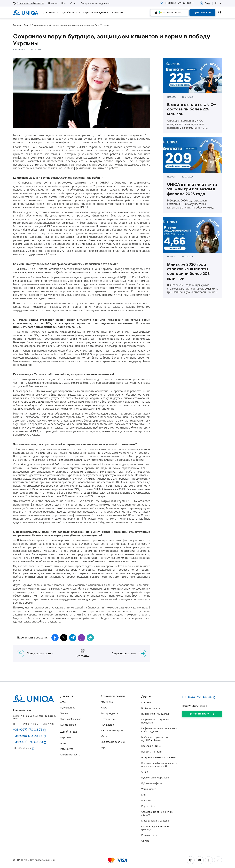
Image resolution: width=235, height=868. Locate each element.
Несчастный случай (112, 730)
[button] (193, 3)
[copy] (90, 638)
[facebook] (209, 860)
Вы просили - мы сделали (95, 3)
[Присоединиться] (202, 714)
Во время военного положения (159, 757)
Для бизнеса (69, 732)
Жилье (64, 713)
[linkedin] (218, 860)
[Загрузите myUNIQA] (169, 13)
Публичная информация (155, 778)
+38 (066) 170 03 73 (28, 736)
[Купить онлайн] (202, 13)
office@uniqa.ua (22, 748)
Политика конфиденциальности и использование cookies (159, 765)
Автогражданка (109, 713)
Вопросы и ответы (152, 752)
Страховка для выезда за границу (155, 828)
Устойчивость (149, 789)
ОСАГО (145, 841)
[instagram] (191, 860)
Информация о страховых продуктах (156, 721)
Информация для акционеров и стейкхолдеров (159, 730)
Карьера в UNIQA (151, 746)
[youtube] (200, 860)
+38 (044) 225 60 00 (197, 697)
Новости (53, 3)
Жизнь (105, 736)
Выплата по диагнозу (113, 742)
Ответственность (70, 755)
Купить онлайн (69, 725)
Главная (17, 25)
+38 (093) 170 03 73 (28, 742)
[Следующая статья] (143, 653)
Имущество (67, 749)
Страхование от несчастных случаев (157, 813)
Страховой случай (113, 696)
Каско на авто (149, 835)
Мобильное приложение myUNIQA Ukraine (155, 739)
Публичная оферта (152, 783)
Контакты (147, 702)
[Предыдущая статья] (21, 653)
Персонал (66, 737)
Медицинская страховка (155, 821)
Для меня (67, 696)
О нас (74, 3)
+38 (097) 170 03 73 (28, 730)
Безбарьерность (151, 708)
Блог (64, 3)
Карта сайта (148, 806)
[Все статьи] (83, 653)
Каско (104, 708)
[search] (220, 13)
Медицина (107, 702)
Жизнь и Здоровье (71, 719)
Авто (63, 702)
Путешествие (68, 708)
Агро (103, 748)
